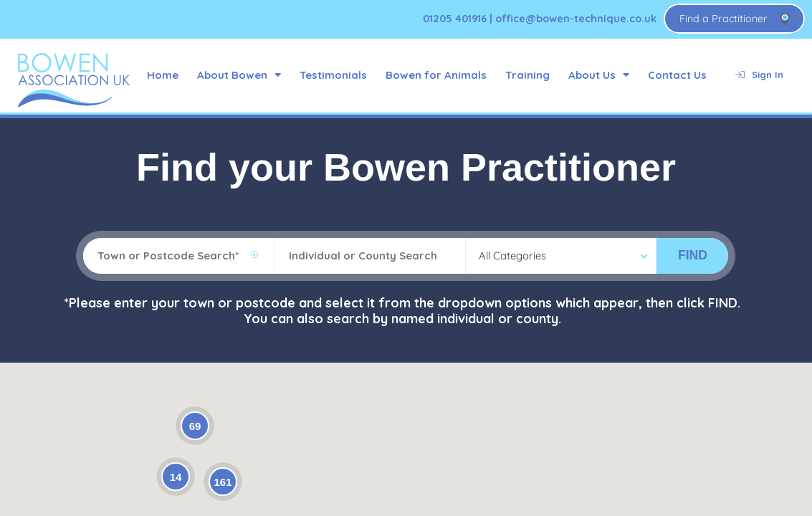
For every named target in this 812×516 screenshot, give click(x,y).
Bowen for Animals (436, 75)
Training (527, 75)
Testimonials (333, 75)
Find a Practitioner (723, 19)
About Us (599, 75)
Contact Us (677, 75)
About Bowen (239, 75)
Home (163, 75)
